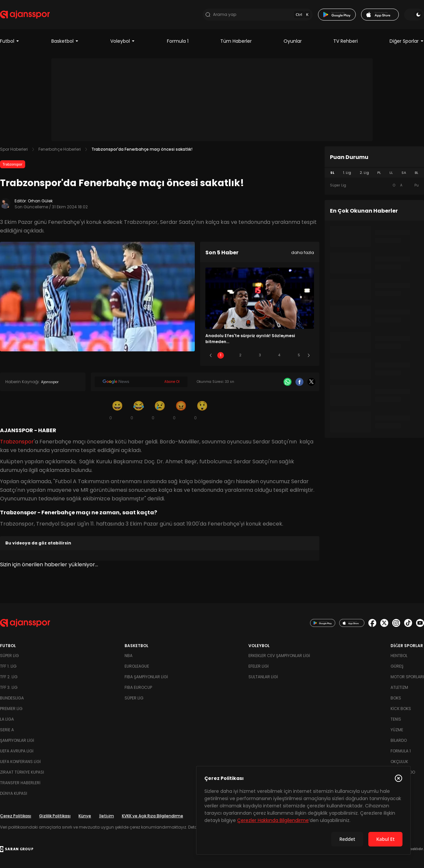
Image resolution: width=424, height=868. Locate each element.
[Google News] (141, 382)
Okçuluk (399, 762)
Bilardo (399, 740)
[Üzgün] (160, 410)
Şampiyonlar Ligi (17, 740)
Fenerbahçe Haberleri (60, 149)
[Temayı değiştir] (414, 15)
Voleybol (123, 41)
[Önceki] (211, 355)
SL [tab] (332, 173)
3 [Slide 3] (260, 355)
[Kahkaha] (138, 410)
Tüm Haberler (236, 41)
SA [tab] (404, 173)
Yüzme (397, 730)
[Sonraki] (309, 355)
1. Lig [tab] (347, 173)
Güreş (397, 666)
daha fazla (303, 253)
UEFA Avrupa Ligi (17, 751)
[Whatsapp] (288, 382)
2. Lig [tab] (364, 173)
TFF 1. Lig (8, 666)
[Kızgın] (181, 410)
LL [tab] (391, 173)
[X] (311, 382)
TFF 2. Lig (9, 677)
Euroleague (137, 666)
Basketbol (65, 41)
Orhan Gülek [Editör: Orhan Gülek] (40, 201)
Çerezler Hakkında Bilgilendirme (273, 820)
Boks (396, 698)
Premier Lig (11, 709)
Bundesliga (12, 698)
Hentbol (399, 656)
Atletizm (399, 687)
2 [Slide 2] (240, 355)
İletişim (106, 816)
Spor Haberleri (14, 149)
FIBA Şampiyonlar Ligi (146, 677)
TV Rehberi (345, 41)
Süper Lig (9, 656)
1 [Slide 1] (221, 355)
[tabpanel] (374, 185)
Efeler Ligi (259, 666)
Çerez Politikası (16, 816)
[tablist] (374, 173)
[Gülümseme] (117, 410)
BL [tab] (417, 173)
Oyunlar (293, 41)
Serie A (7, 730)
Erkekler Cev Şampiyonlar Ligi (279, 656)
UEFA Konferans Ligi (20, 762)
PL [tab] (379, 173)
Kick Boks (401, 709)
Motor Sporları (407, 677)
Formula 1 (178, 41)
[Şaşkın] (202, 410)
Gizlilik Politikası (55, 816)
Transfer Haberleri (20, 783)
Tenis (396, 719)
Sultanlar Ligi (263, 677)
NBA (129, 656)
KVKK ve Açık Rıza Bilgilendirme (153, 816)
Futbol (10, 41)
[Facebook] (299, 382)
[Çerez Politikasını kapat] (398, 778)
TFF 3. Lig (9, 687)
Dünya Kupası (14, 793)
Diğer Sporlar (407, 41)
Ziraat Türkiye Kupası (22, 772)
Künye (85, 816)
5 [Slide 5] (299, 355)
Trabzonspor (13, 164)
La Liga (7, 719)
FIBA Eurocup (138, 687)
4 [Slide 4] (279, 355)
